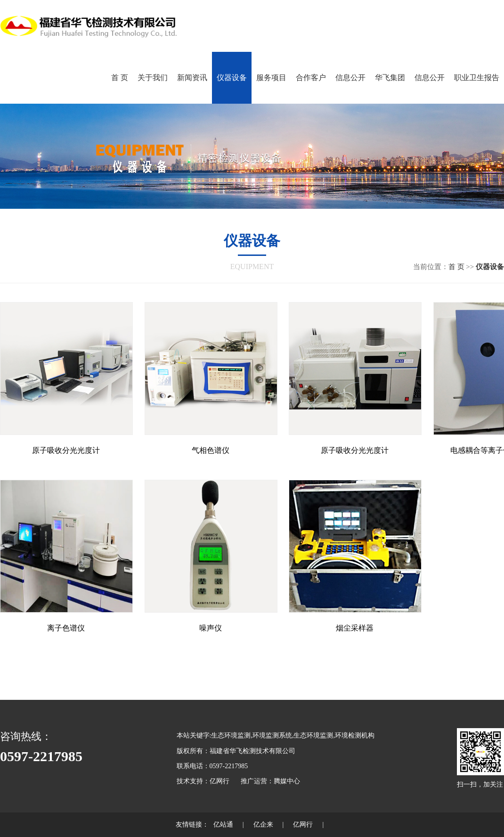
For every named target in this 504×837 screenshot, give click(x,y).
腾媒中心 (287, 781)
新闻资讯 (192, 78)
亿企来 (263, 825)
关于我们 (153, 78)
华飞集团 (390, 78)
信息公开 (350, 78)
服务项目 (271, 78)
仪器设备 (232, 78)
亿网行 (219, 781)
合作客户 (311, 78)
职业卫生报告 (477, 78)
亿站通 (223, 825)
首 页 (120, 78)
